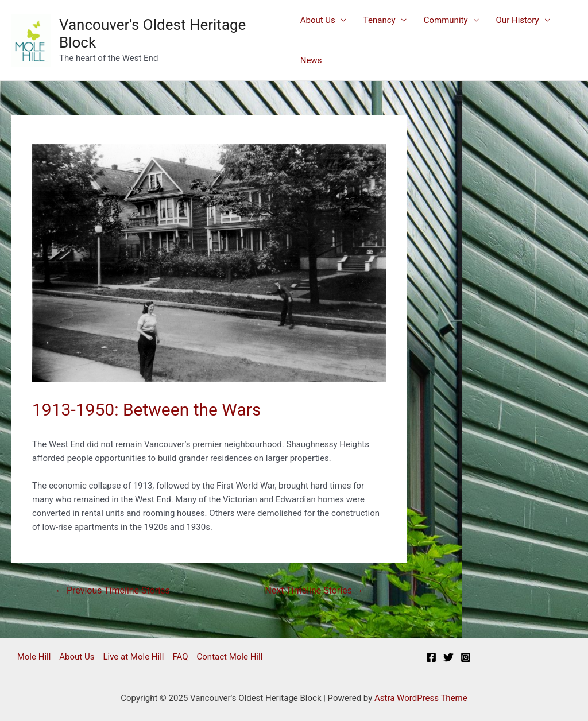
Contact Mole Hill (230, 657)
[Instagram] (466, 657)
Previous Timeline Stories (113, 590)
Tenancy (380, 20)
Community (446, 20)
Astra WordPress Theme (421, 698)
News (311, 60)
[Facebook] (431, 657)
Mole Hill (34, 657)
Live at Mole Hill (133, 657)
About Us (318, 20)
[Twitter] (448, 657)
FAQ (180, 657)
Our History (518, 20)
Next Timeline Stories (314, 590)
